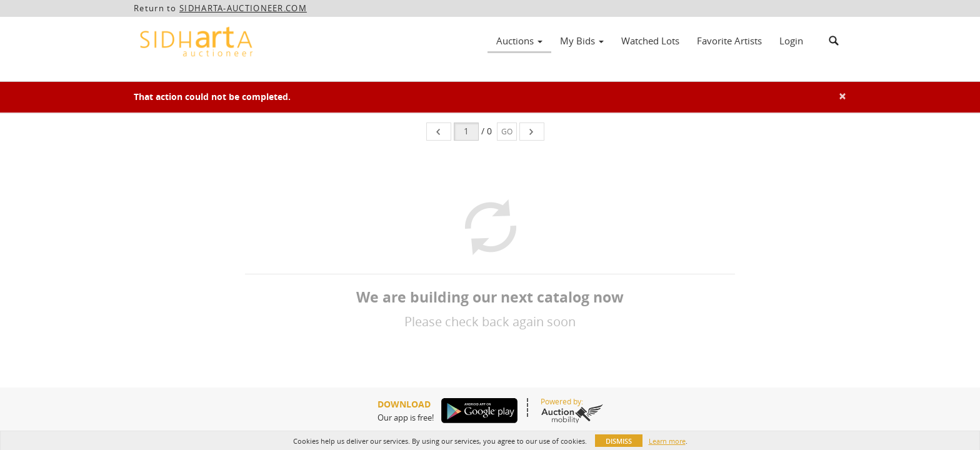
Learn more (667, 441)
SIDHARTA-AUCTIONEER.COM (243, 8)
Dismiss (619, 441)
